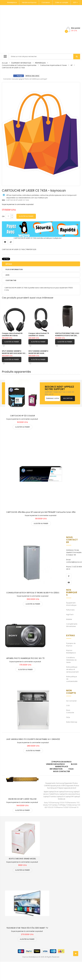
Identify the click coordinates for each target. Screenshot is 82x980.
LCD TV (53, 807)
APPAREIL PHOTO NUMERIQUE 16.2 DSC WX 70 (25, 658)
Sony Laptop (60, 794)
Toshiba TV (56, 805)
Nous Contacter (70, 711)
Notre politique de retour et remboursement (72, 669)
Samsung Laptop (72, 792)
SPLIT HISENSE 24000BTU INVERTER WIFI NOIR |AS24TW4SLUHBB (38, 352)
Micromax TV (74, 805)
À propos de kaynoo (62, 762)
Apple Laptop (49, 792)
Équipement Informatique (71, 604)
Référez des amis (32, 76)
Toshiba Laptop (56, 797)
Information (56, 769)
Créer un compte (62, 2)
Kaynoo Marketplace (71, 652)
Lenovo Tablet (49, 794)
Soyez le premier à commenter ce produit (18, 204)
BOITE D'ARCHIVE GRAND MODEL (22, 859)
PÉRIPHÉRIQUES (40, 63)
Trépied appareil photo (66, 788)
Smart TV (75, 807)
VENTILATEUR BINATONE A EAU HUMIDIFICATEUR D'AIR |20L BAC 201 (67, 334)
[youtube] (69, 582)
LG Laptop (67, 797)
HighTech (70, 614)
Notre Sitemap (72, 722)
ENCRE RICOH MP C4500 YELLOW (22, 799)
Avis (7, 275)
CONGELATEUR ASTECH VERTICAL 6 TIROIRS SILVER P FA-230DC (33, 593)
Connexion (46, 2)
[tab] (41, 264)
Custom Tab (11, 280)
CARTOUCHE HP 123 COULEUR (22, 416)
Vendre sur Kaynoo (29, 2)
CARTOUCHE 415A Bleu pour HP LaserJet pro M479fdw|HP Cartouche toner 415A (41, 512)
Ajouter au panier (12, 342)
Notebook (62, 799)
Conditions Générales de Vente (71, 660)
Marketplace (12, 2)
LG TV (65, 803)
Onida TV (47, 805)
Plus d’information (14, 269)
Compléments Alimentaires (72, 625)
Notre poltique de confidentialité (72, 679)
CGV (68, 706)
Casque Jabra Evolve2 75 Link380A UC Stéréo (39, 334)
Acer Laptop (59, 792)
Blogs (74, 764)
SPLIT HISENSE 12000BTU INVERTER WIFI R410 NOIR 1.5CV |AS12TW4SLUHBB (14, 352)
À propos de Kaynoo (71, 645)
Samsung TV (56, 803)
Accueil (5, 63)
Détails (9, 264)
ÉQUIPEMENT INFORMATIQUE (21, 63)
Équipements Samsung (55, 783)
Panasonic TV (73, 803)
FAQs (68, 717)
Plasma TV (61, 807)
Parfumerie (70, 610)
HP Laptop (75, 797)
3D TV (68, 807)
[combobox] (45, 57)
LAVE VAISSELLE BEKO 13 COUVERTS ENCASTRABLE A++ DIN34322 (33, 739)
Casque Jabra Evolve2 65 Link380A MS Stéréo (12, 334)
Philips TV (65, 805)
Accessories (70, 794)
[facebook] (69, 576)
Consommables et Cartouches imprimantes (19, 65)
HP (72, 65)
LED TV (47, 807)
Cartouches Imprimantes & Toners (54, 65)
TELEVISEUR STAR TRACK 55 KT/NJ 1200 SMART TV (27, 928)
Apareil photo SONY (58, 786)
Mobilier (69, 619)
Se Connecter (71, 701)
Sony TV (47, 803)
